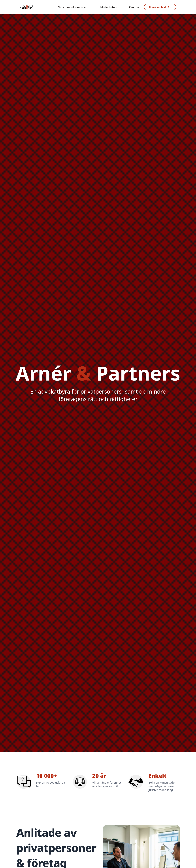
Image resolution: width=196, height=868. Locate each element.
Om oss (134, 7)
